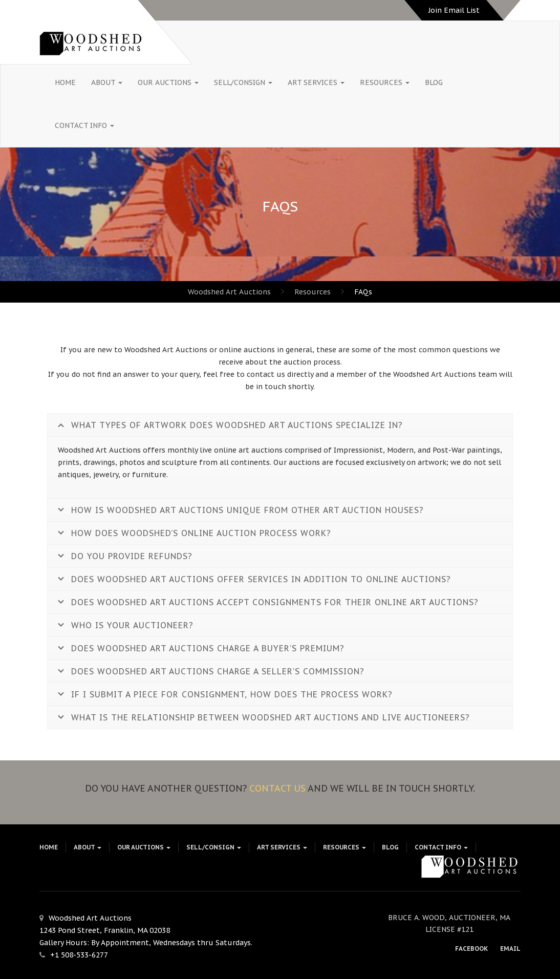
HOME (65, 82)
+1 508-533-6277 (79, 955)
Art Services (316, 82)
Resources (385, 82)
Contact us (277, 788)
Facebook (471, 949)
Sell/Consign (243, 82)
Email (510, 949)
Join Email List (454, 10)
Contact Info (84, 125)
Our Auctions (168, 82)
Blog (434, 82)
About (107, 82)
